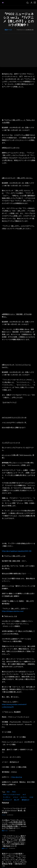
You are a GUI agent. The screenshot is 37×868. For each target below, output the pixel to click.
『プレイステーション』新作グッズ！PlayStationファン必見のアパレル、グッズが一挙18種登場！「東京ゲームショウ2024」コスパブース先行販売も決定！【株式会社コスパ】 (14, 841)
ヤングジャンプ (7, 800)
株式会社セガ (25, 800)
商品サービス (8, 30)
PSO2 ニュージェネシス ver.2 (12, 794)
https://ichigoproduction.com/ (13, 611)
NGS (8, 792)
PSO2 (14, 792)
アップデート (7, 797)
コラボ (31, 797)
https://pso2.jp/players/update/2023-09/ (17, 551)
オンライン (24, 797)
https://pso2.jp (17, 777)
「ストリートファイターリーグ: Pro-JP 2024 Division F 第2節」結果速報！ (14, 811)
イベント (15, 797)
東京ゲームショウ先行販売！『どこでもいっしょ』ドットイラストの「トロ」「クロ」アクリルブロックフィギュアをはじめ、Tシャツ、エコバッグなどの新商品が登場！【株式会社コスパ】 (14, 860)
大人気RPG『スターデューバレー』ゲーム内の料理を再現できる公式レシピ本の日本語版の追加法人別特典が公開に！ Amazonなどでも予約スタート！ (14, 824)
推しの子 (17, 800)
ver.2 (24, 794)
